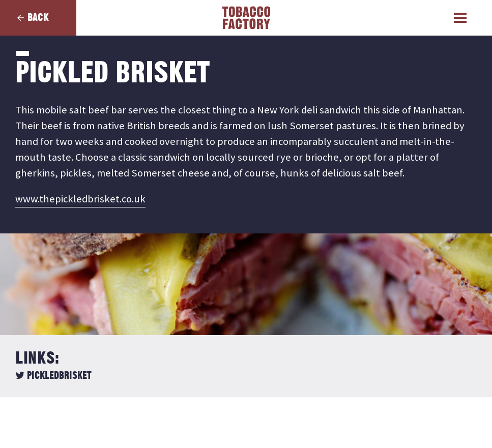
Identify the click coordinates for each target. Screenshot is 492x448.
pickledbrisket (53, 376)
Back (38, 18)
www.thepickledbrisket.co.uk (80, 199)
